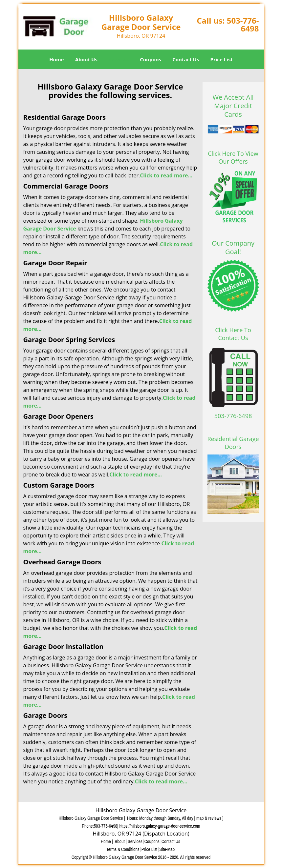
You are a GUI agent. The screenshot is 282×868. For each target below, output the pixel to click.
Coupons (151, 59)
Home (56, 59)
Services (119, 59)
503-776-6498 (243, 24)
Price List (222, 59)
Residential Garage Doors (233, 443)
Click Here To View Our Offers (233, 157)
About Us (86, 59)
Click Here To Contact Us (233, 334)
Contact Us (186, 59)
